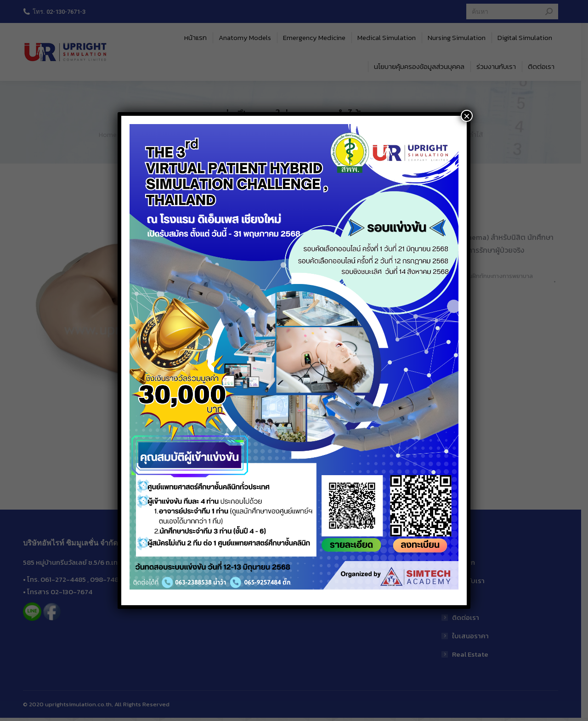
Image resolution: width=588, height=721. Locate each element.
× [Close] (467, 116)
